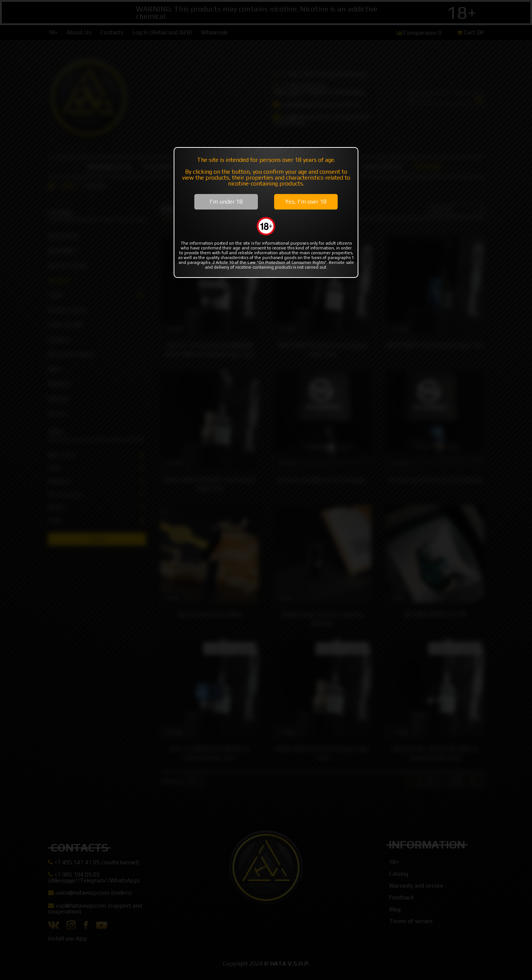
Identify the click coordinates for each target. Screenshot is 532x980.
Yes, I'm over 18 (306, 202)
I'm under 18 (226, 202)
